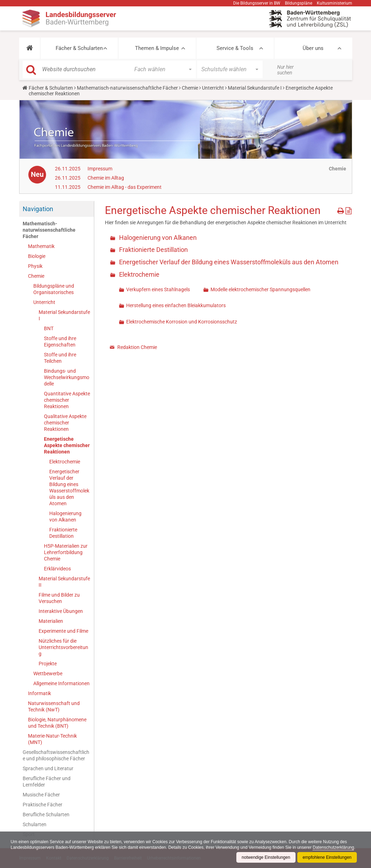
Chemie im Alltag (106, 178)
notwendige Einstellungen (266, 857)
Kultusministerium (335, 3)
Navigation (38, 209)
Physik (35, 266)
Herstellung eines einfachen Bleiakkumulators (176, 305)
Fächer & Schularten (79, 48)
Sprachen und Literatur (48, 768)
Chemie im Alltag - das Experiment (125, 187)
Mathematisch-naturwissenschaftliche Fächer (127, 88)
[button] (30, 48)
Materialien (51, 621)
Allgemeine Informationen (61, 683)
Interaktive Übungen (61, 611)
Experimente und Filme (63, 631)
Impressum (100, 169)
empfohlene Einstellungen (327, 857)
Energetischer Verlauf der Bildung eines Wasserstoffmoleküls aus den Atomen (69, 487)
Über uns (313, 48)
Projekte (48, 664)
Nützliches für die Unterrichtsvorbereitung (63, 647)
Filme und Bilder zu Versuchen (59, 598)
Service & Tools (235, 48)
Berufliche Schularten (46, 815)
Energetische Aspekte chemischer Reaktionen (67, 445)
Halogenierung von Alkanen (65, 517)
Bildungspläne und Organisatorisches (54, 289)
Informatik (40, 693)
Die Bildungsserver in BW (257, 3)
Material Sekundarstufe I (255, 88)
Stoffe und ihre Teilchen (60, 358)
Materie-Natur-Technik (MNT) (52, 739)
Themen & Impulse (157, 48)
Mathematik (41, 246)
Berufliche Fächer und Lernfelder (47, 782)
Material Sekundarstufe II (64, 582)
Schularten (35, 824)
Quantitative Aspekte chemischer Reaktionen (67, 400)
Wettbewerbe (48, 673)
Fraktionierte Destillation (63, 533)
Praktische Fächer (43, 805)
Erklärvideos (57, 569)
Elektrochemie (65, 462)
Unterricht (213, 88)
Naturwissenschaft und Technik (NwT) (54, 706)
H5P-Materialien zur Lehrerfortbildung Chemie (66, 552)
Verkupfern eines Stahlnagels (158, 289)
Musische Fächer (41, 795)
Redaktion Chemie (137, 347)
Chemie (190, 88)
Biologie (37, 256)
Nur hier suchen (285, 70)
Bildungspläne (299, 3)
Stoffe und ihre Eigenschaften (60, 342)
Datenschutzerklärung (333, 847)
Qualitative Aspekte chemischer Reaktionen (65, 423)
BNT (49, 328)
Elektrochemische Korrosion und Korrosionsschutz (182, 322)
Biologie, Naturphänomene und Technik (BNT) (57, 723)
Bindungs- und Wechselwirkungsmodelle (67, 377)
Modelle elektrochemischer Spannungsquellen (260, 289)
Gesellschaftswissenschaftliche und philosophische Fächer (56, 755)
